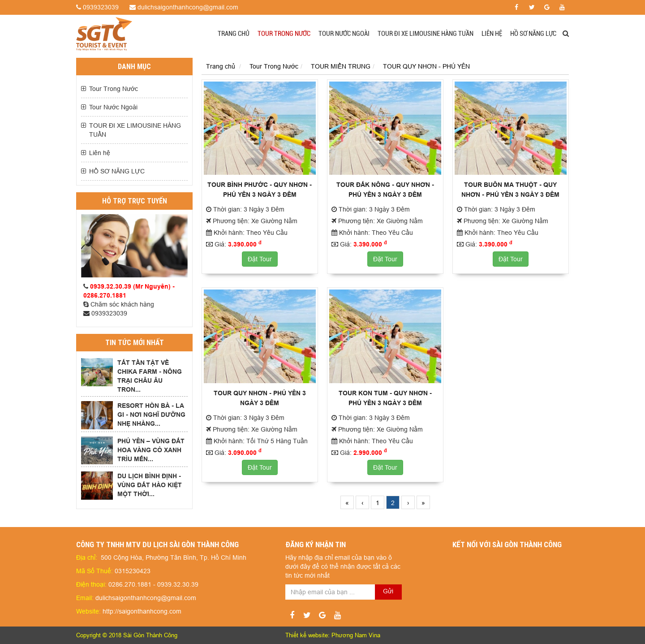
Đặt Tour (260, 259)
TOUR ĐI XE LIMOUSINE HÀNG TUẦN (426, 34)
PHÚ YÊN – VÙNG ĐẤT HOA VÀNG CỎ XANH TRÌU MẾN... (151, 450)
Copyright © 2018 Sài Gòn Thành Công (127, 635)
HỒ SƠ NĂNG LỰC (533, 34)
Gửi (388, 591)
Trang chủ (234, 34)
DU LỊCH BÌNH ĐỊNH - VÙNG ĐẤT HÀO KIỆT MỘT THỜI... (150, 485)
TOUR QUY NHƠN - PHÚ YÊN (426, 66)
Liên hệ (492, 34)
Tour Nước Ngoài (344, 34)
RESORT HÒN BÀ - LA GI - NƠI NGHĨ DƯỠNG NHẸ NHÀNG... (151, 415)
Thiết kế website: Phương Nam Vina (333, 635)
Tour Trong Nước (284, 34)
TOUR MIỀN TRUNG (341, 66)
